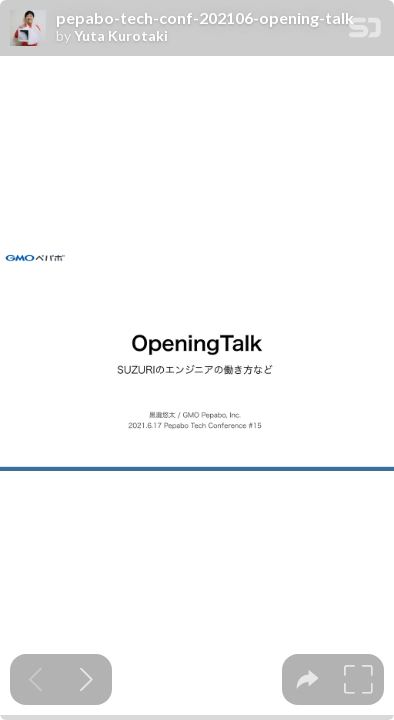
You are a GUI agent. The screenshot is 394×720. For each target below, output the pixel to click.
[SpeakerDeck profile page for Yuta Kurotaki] (28, 29)
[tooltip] (307, 679)
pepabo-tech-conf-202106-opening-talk (205, 18)
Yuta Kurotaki (121, 36)
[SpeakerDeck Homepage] (365, 31)
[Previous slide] (35, 679)
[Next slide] (86, 679)
